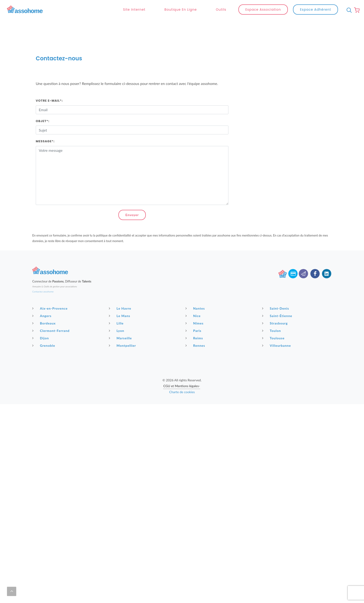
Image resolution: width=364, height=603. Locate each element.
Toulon (272, 319)
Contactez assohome (43, 280)
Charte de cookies (182, 381)
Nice (194, 305)
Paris (194, 319)
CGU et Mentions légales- (182, 375)
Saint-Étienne (278, 305)
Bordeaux (45, 312)
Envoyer (132, 204)
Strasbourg (275, 312)
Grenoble (44, 334)
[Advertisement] (182, 425)
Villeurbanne (277, 334)
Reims (195, 327)
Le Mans (120, 305)
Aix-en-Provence (50, 297)
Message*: (45, 130)
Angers (42, 305)
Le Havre (121, 297)
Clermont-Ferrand (52, 319)
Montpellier (123, 334)
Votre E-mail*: (49, 89)
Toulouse (274, 327)
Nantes (196, 297)
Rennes (196, 334)
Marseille (121, 327)
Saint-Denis (276, 297)
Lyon (117, 319)
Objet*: (43, 110)
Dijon (41, 327)
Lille (117, 312)
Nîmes (195, 312)
